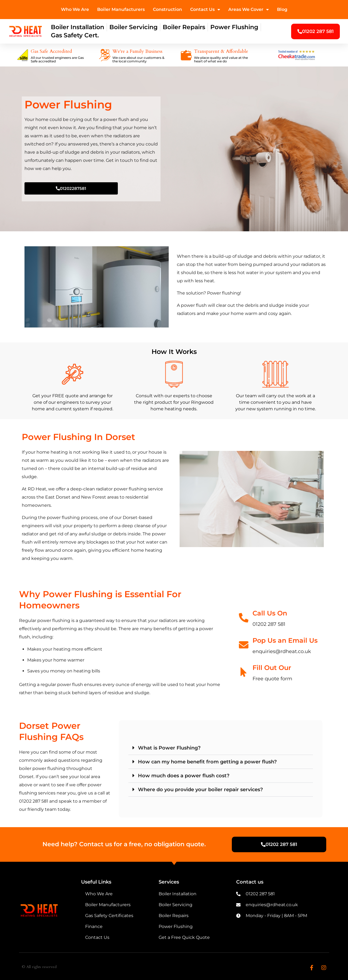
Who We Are (75, 9)
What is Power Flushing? (169, 748)
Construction (167, 9)
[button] (221, 748)
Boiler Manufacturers (121, 9)
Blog (282, 9)
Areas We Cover (249, 10)
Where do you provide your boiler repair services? (200, 790)
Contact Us (205, 10)
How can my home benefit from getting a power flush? (207, 762)
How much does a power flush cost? (184, 776)
